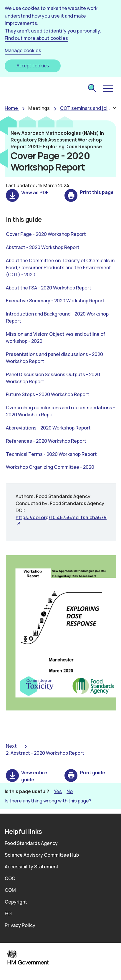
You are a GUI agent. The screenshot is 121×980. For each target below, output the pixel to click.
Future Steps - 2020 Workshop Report (48, 394)
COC (10, 878)
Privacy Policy (20, 925)
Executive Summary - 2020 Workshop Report (55, 301)
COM (10, 890)
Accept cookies (33, 66)
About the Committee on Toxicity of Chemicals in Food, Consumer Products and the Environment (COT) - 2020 (60, 267)
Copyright (16, 902)
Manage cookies (23, 50)
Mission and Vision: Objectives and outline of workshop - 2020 (55, 338)
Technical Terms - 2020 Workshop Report (51, 454)
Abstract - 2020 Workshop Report (43, 247)
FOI (8, 913)
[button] (107, 88)
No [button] (70, 791)
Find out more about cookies (36, 38)
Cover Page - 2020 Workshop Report (46, 234)
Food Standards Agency (31, 843)
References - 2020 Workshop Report (46, 441)
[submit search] (92, 89)
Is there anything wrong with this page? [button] (48, 801)
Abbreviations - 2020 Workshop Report (48, 428)
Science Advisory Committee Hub (42, 855)
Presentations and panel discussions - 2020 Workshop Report (54, 358)
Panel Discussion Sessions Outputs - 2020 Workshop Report (53, 378)
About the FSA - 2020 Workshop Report (49, 288)
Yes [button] (58, 791)
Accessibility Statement (32, 867)
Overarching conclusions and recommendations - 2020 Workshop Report (60, 411)
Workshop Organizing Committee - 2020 (50, 467)
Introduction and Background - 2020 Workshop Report (57, 317)
